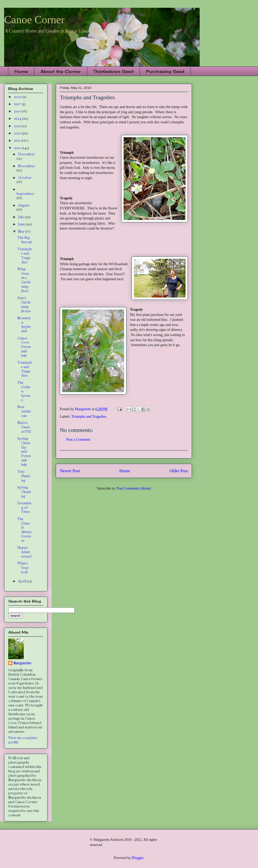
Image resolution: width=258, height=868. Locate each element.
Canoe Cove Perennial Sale (24, 347)
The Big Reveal (24, 240)
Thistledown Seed (113, 71)
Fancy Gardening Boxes (24, 304)
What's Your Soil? (23, 568)
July (21, 217)
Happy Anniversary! (25, 552)
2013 (18, 126)
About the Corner (61, 71)
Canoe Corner (34, 20)
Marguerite (22, 663)
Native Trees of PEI (24, 427)
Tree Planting (24, 476)
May (22, 231)
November (27, 166)
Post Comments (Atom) (134, 488)
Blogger (138, 858)
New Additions (24, 411)
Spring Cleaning (24, 492)
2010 (18, 148)
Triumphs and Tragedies (89, 417)
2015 (18, 111)
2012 (18, 133)
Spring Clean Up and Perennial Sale (24, 452)
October (25, 178)
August (24, 205)
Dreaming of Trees (24, 508)
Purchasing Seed (165, 71)
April (22, 581)
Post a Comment (78, 440)
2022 (18, 97)
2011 (18, 140)
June (22, 224)
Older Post (179, 471)
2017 (18, 104)
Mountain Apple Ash (24, 325)
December (26, 154)
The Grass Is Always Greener (25, 530)
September (25, 194)
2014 (18, 119)
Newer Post (70, 471)
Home (21, 71)
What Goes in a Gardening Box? (24, 280)
